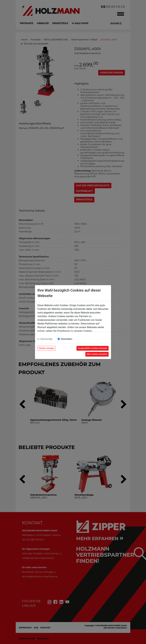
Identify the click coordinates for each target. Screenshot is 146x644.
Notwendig (46, 339)
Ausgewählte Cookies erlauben (93, 348)
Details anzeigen (47, 348)
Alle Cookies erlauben (97, 354)
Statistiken (67, 339)
